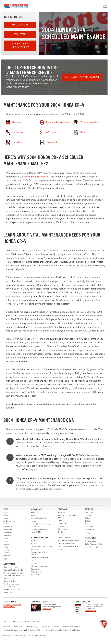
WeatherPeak (8, 527)
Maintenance (89, 530)
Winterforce (8, 533)
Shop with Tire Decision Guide (14, 570)
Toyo (5, 559)
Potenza (6, 544)
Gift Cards (61, 532)
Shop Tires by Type (10, 567)
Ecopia (6, 539)
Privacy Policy (32, 627)
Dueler (6, 547)
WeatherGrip (8, 536)
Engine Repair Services (39, 518)
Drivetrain (34, 549)
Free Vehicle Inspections (39, 558)
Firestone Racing (10, 581)
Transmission (35, 569)
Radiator (34, 563)
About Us (61, 512)
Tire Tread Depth (10, 587)
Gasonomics (62, 529)
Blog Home (89, 512)
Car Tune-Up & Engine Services (42, 547)
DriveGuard (8, 530)
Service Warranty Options (94, 547)
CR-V (20, 621)
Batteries (34, 544)
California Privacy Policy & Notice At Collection (63, 630)
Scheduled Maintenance (39, 566)
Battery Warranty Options (94, 544)
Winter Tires (8, 593)
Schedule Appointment (66, 544)
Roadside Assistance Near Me (69, 541)
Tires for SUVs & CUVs (12, 590)
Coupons (20, 34)
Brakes (33, 515)
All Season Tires (9, 521)
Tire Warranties (9, 578)
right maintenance (39, 177)
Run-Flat (7, 550)
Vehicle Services (36, 572)
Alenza (6, 512)
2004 (27, 621)
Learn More (47, 609)
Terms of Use (19, 627)
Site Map (7, 627)
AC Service (35, 541)
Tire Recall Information (12, 584)
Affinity (6, 515)
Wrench (60, 550)
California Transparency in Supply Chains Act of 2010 (22, 630)
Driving (87, 533)
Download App (90, 611)
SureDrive (7, 556)
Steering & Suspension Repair (41, 524)
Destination (8, 524)
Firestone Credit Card (66, 526)
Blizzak (6, 518)
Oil (32, 561)
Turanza (6, 541)
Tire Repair (35, 527)
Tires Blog (89, 515)
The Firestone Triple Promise (68, 547)
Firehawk (7, 553)
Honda (13, 621)
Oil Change (89, 527)
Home (6, 621)
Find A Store (20, 25)
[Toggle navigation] (105, 6)
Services (34, 521)
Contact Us (62, 523)
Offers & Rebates (64, 538)
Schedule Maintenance (82, 77)
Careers (60, 521)
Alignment (34, 512)
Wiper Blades (35, 575)
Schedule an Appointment (20, 46)
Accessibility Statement (71, 627)
